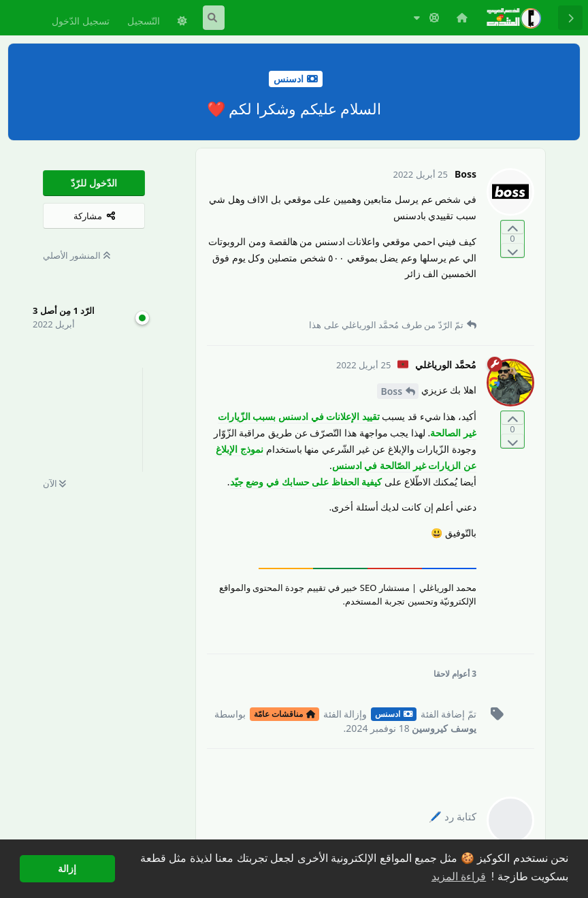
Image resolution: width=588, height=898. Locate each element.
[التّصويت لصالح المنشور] (512, 228)
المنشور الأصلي (77, 255)
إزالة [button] (67, 869)
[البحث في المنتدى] (214, 18)
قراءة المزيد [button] (459, 877)
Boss (391, 391)
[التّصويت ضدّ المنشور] (512, 250)
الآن (54, 483)
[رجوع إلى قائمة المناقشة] (570, 18)
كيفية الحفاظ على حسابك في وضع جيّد (306, 482)
